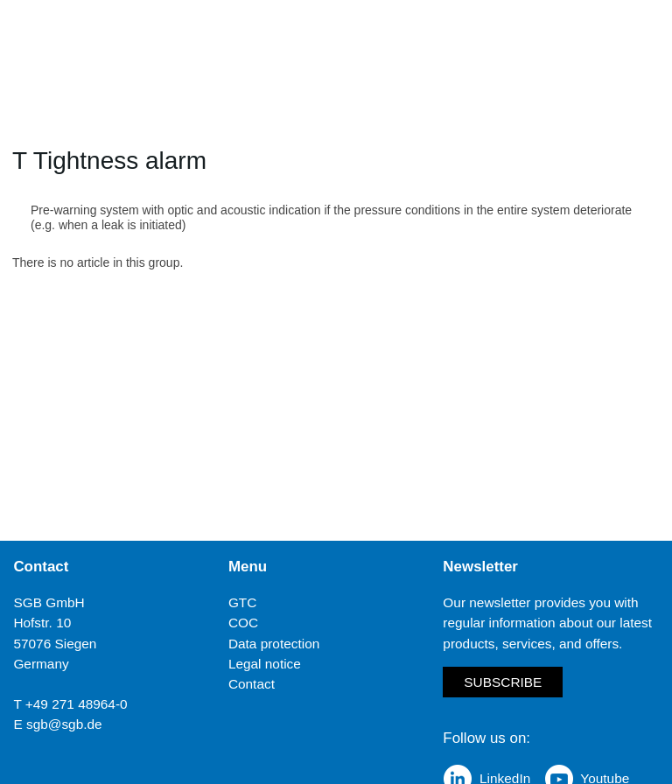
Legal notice (265, 664)
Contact (252, 684)
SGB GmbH (49, 602)
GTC (243, 602)
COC (243, 623)
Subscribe (503, 682)
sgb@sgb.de (64, 724)
